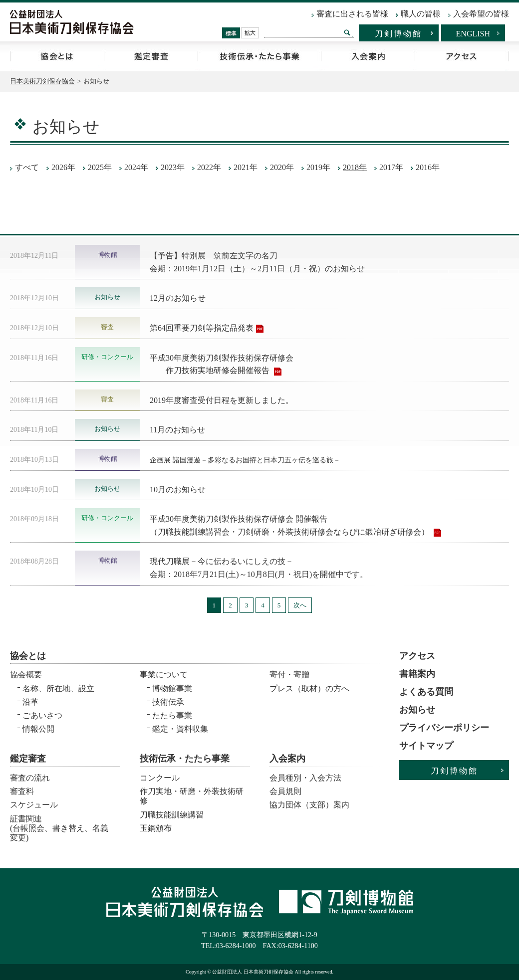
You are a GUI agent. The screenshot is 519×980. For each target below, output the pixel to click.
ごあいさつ (42, 715)
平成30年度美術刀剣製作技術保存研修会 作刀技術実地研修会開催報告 (222, 364)
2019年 (318, 167)
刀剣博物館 (398, 34)
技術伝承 (168, 702)
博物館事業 (172, 688)
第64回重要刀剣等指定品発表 (202, 328)
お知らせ (417, 710)
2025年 (100, 167)
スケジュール (34, 805)
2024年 (136, 167)
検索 (347, 32)
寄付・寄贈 (289, 675)
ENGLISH (473, 34)
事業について (164, 675)
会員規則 (285, 791)
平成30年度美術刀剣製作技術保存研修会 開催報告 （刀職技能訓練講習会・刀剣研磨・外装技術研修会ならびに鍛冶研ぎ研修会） (290, 525)
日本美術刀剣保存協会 (42, 81)
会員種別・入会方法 (305, 778)
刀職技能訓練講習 (172, 815)
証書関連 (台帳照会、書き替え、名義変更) (59, 825)
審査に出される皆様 (352, 14)
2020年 (282, 167)
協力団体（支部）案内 (309, 805)
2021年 (246, 167)
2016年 (428, 167)
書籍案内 (417, 674)
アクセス (462, 56)
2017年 (391, 167)
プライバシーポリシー (444, 728)
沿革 (30, 702)
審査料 (22, 791)
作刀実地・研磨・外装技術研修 (192, 796)
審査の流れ (30, 778)
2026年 (63, 167)
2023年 (173, 167)
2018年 (355, 167)
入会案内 (368, 56)
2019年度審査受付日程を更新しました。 (222, 400)
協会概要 (26, 675)
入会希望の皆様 (481, 14)
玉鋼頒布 (156, 828)
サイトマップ (426, 746)
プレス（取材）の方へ (309, 688)
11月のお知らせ (177, 430)
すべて (27, 167)
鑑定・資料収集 (180, 729)
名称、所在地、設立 (58, 688)
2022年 (209, 167)
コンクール (160, 778)
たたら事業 (172, 715)
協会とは (57, 56)
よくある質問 (426, 692)
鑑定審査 (151, 56)
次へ (300, 605)
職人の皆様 (421, 14)
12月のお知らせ (178, 298)
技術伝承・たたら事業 (259, 56)
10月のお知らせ (178, 490)
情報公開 (38, 729)
